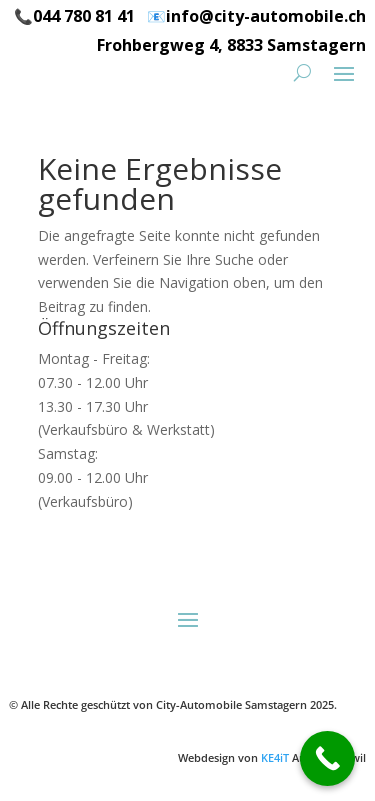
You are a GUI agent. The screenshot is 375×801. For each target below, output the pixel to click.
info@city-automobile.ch (266, 16)
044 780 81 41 (84, 16)
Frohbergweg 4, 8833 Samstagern (231, 45)
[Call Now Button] (327, 758)
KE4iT (275, 758)
